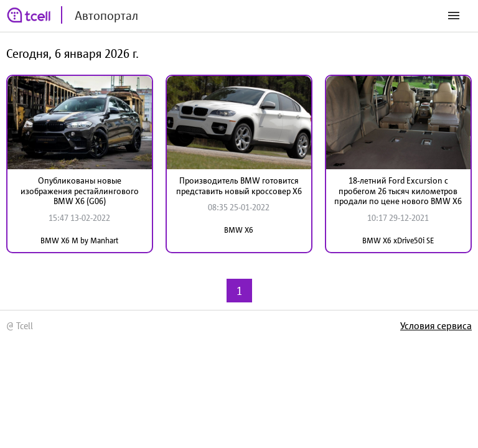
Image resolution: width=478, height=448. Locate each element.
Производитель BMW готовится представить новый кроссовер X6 (239, 186)
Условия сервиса (436, 325)
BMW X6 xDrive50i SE (398, 240)
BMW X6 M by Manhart (79, 240)
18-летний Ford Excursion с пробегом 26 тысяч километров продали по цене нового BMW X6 (398, 191)
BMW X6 (239, 230)
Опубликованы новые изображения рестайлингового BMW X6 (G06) (80, 191)
